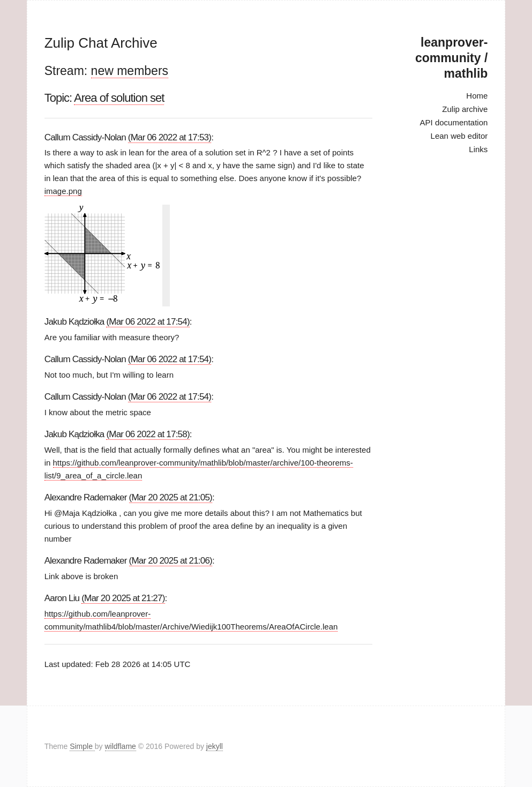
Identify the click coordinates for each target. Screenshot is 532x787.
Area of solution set (119, 98)
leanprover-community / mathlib (451, 58)
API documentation (454, 122)
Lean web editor (459, 136)
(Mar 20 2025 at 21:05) (171, 497)
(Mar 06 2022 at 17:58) (148, 434)
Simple (82, 746)
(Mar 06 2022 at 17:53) (170, 137)
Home (477, 96)
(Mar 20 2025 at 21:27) (123, 598)
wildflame (121, 746)
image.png (63, 191)
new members (130, 71)
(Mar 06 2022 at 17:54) (148, 322)
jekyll (215, 746)
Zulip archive (465, 109)
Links (478, 149)
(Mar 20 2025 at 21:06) (171, 561)
